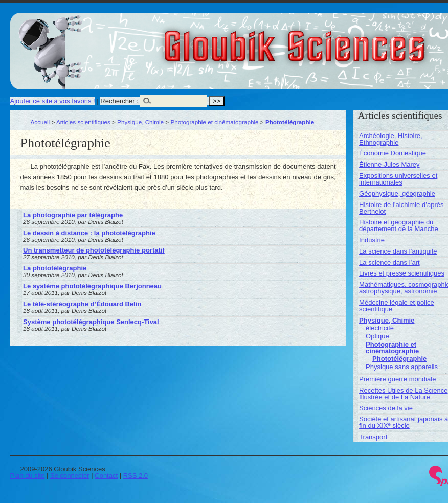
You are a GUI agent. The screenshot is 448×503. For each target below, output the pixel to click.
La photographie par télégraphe (73, 215)
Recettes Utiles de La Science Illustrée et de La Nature (403, 394)
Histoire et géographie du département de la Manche (399, 225)
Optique (377, 336)
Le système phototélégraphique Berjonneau (92, 286)
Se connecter (70, 476)
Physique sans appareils (402, 367)
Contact (106, 476)
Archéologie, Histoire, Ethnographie (391, 139)
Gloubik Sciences (352, 40)
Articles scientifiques (83, 122)
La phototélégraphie (55, 268)
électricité (380, 328)
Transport (373, 437)
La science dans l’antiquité (398, 251)
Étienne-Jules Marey (389, 164)
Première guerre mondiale (397, 379)
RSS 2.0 (136, 476)
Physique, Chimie (140, 122)
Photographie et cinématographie (214, 122)
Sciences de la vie (386, 408)
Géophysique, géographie (397, 193)
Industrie (372, 240)
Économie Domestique (393, 153)
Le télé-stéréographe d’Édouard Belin (82, 304)
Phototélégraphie (399, 359)
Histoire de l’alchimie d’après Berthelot (401, 208)
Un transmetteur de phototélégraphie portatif (94, 250)
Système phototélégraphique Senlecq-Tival (91, 322)
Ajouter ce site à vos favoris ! (53, 101)
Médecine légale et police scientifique (397, 306)
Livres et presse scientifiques (402, 273)
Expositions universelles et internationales (398, 179)
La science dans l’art (389, 262)
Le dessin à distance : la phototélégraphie (89, 233)
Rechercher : (119, 101)
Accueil (40, 122)
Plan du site (28, 476)
